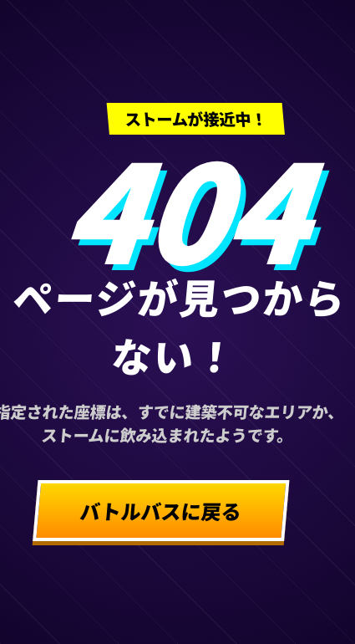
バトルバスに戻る (161, 511)
